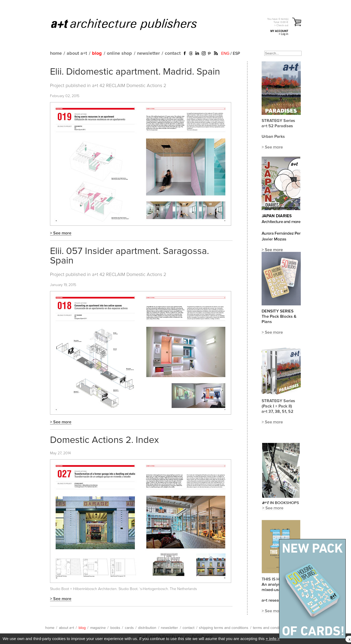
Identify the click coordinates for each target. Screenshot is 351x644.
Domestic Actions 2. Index (104, 440)
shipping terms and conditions (224, 628)
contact (173, 53)
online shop (119, 53)
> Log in (284, 34)
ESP (236, 53)
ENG (225, 53)
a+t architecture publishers (131, 24)
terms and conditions (270, 628)
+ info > (273, 639)
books (115, 628)
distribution (147, 628)
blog (97, 53)
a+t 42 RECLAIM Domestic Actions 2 (129, 86)
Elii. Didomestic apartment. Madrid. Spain (135, 72)
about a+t (77, 53)
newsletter (148, 53)
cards (129, 628)
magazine (98, 628)
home (56, 53)
